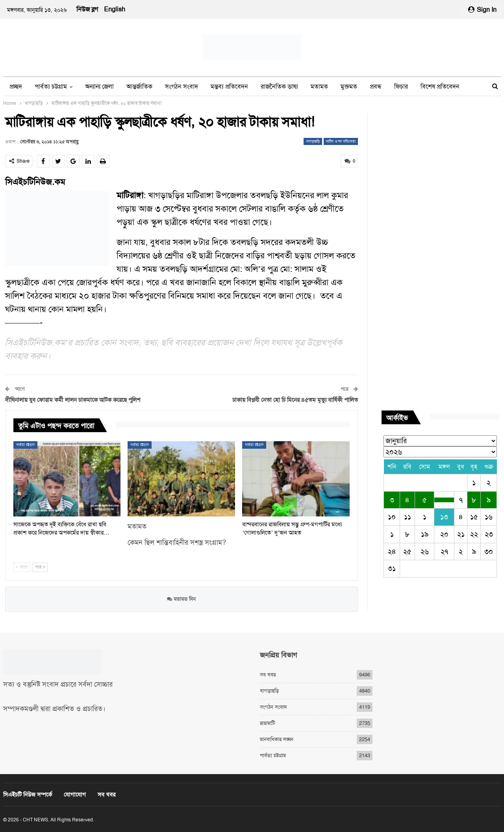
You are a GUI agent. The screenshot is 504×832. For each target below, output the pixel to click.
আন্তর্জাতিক (139, 86)
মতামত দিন (181, 599)
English (115, 9)
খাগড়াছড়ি (313, 141)
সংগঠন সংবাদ (182, 86)
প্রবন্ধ (376, 86)
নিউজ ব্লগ (87, 9)
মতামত (319, 86)
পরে (40, 567)
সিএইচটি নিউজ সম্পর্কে (28, 795)
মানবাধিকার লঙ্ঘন (277, 739)
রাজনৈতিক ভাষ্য (279, 86)
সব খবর (268, 675)
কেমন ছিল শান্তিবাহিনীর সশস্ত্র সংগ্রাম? (177, 542)
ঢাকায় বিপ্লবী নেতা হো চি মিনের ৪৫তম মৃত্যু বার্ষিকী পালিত (295, 400)
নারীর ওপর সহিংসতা (341, 141)
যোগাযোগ (75, 795)
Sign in (482, 10)
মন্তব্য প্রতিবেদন (229, 86)
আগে (22, 567)
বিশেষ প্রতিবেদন (440, 86)
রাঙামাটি (267, 723)
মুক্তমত (349, 86)
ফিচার (401, 86)
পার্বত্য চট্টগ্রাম (51, 86)
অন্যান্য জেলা (99, 86)
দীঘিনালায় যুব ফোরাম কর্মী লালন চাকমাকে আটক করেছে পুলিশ (73, 400)
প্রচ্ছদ (16, 86)
